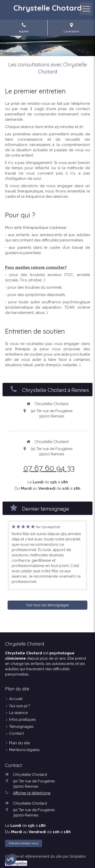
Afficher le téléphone (32, 793)
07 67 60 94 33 (49, 468)
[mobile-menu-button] (86, 9)
